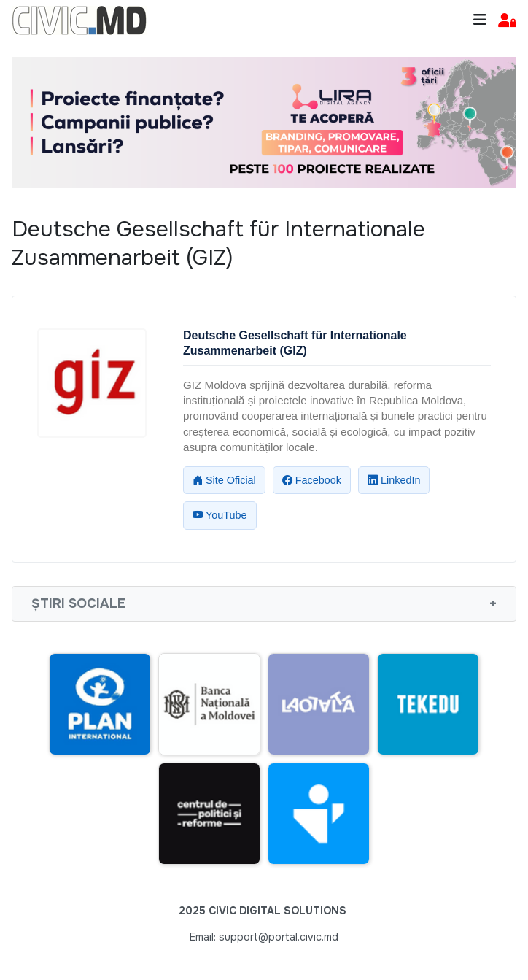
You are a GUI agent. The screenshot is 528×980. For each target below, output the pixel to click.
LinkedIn (394, 480)
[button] (507, 21)
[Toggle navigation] (480, 20)
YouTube (220, 515)
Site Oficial (224, 480)
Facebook (312, 480)
